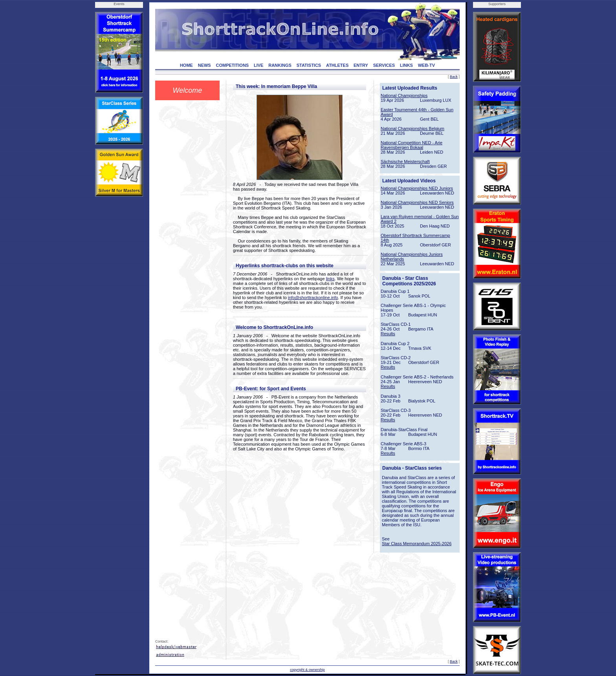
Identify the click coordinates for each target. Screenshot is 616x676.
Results (388, 334)
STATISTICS (309, 65)
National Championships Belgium (412, 129)
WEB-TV (426, 65)
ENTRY (361, 65)
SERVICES (384, 65)
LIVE (258, 65)
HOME (186, 65)
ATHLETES (337, 65)
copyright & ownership (307, 670)
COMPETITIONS (232, 65)
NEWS (204, 65)
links (330, 279)
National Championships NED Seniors (417, 202)
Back (454, 77)
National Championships (404, 96)
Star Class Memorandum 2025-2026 (417, 544)
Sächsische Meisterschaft (405, 162)
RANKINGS (280, 65)
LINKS (406, 65)
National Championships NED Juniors (417, 188)
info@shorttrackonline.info (313, 298)
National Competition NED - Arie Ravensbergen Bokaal (412, 145)
